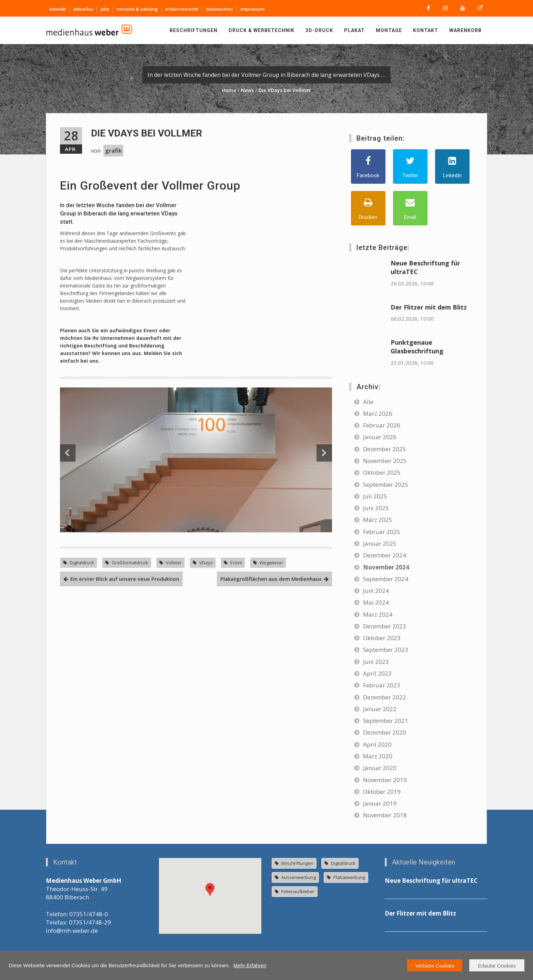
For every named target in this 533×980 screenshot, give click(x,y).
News (247, 90)
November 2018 (385, 815)
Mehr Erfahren (250, 965)
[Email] (410, 208)
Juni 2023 (376, 662)
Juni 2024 (376, 591)
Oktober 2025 (382, 472)
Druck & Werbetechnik (262, 30)
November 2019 (385, 780)
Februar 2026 (382, 425)
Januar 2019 (380, 803)
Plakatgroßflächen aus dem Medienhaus (271, 751)
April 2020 (377, 744)
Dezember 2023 (385, 626)
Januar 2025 (380, 543)
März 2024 (378, 614)
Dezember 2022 (385, 697)
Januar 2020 (380, 768)
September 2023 (386, 650)
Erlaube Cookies (497, 966)
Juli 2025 (375, 496)
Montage (389, 30)
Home (229, 90)
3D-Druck (319, 30)
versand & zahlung (137, 9)
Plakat (354, 30)
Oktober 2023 (382, 638)
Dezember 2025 (385, 449)
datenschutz (219, 9)
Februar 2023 (382, 685)
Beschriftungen (194, 30)
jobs (105, 9)
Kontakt (426, 30)
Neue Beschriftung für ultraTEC (431, 881)
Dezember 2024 (385, 555)
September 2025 (386, 484)
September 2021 (386, 721)
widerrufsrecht (182, 9)
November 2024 (386, 567)
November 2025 (385, 461)
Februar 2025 (382, 532)
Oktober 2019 (382, 792)
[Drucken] (368, 208)
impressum (252, 9)
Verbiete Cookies (435, 966)
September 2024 (386, 579)
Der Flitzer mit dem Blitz (429, 307)
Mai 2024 (376, 602)
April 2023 (377, 673)
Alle (368, 402)
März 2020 (378, 756)
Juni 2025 (376, 508)
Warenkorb (465, 30)
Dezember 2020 (385, 732)
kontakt (58, 9)
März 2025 (378, 520)
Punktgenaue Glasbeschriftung (417, 347)
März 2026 (378, 413)
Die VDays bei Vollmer (147, 133)
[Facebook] (368, 166)
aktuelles (83, 9)
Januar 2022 (380, 709)
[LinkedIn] (452, 166)
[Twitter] (410, 166)
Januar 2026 (380, 437)
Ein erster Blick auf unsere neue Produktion (125, 751)
